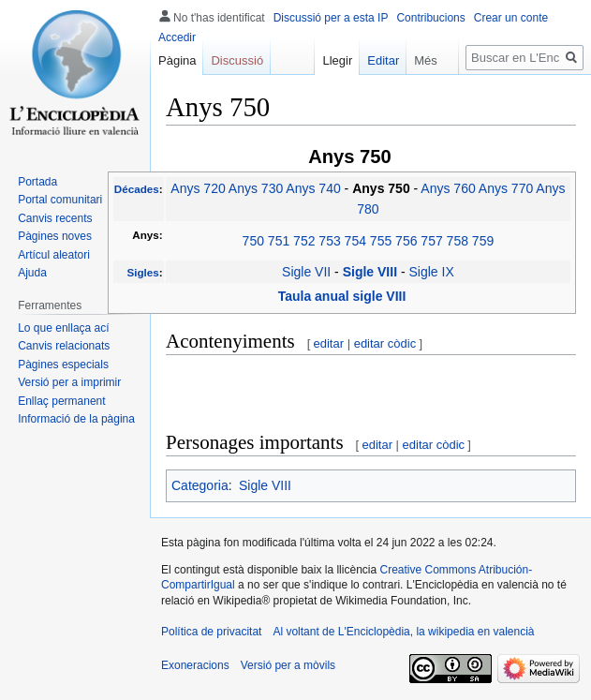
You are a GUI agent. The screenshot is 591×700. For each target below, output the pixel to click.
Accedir (177, 37)
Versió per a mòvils (288, 665)
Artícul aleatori (54, 255)
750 (253, 241)
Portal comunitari (60, 200)
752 (304, 241)
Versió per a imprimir (69, 382)
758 (458, 241)
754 (355, 241)
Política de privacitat (211, 632)
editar (329, 343)
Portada (37, 182)
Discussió (237, 60)
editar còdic (385, 343)
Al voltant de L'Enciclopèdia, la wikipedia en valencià (403, 632)
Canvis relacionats (64, 346)
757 (431, 241)
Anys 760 (448, 188)
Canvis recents (55, 218)
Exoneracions (195, 665)
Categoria (200, 485)
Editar (375, 60)
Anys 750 (383, 188)
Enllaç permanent (61, 401)
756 (406, 241)
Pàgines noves (55, 236)
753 (329, 241)
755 (381, 241)
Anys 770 (506, 188)
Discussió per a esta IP (331, 18)
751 (279, 241)
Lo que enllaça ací (63, 328)
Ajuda (32, 273)
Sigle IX (432, 272)
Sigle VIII (372, 272)
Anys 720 (198, 188)
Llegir (329, 60)
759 (483, 241)
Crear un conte (511, 18)
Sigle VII (306, 272)
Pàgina (177, 60)
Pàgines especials (63, 365)
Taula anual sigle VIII (342, 296)
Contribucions (430, 18)
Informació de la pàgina (76, 419)
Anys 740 (313, 188)
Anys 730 (256, 188)
